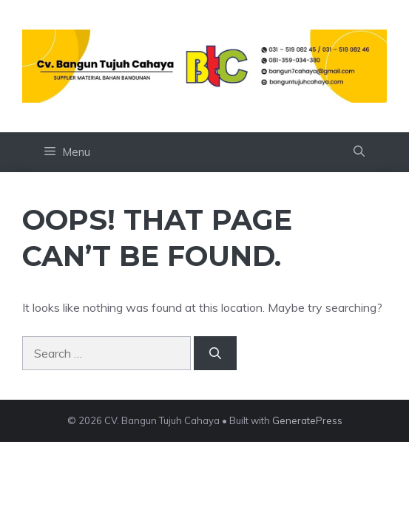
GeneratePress (307, 420)
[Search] (215, 353)
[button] (359, 152)
